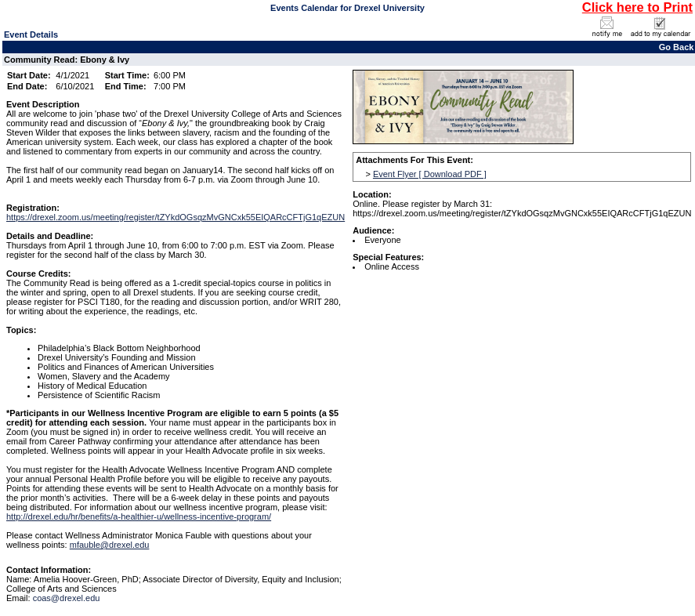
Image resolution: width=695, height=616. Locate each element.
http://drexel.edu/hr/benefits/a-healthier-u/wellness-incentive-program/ (139, 516)
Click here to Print (637, 7)
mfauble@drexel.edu (110, 545)
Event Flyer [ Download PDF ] (430, 174)
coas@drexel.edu (67, 598)
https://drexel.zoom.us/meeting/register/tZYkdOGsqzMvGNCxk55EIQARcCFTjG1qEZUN (176, 217)
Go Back (677, 47)
